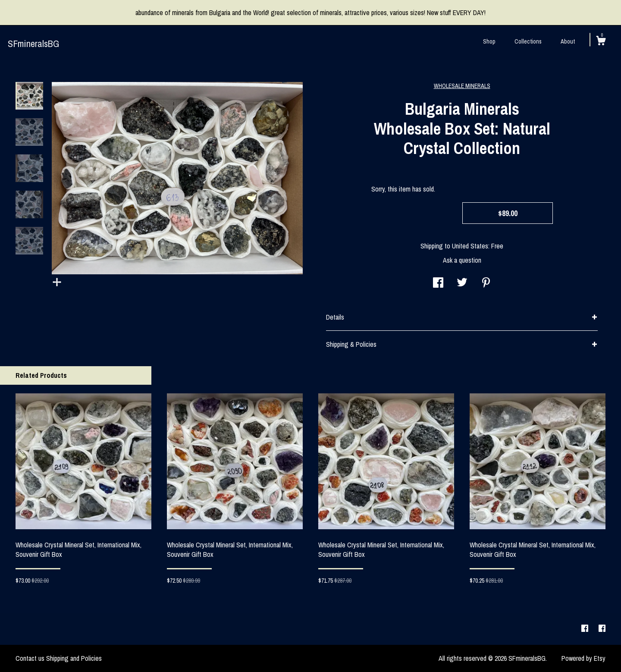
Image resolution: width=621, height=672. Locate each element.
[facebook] (586, 628)
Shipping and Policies (74, 658)
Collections (528, 41)
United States (470, 246)
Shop (489, 41)
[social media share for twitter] (462, 283)
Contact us (30, 658)
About (568, 41)
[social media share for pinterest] (486, 283)
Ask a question (462, 260)
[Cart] (601, 42)
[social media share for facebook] (438, 283)
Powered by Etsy (583, 658)
